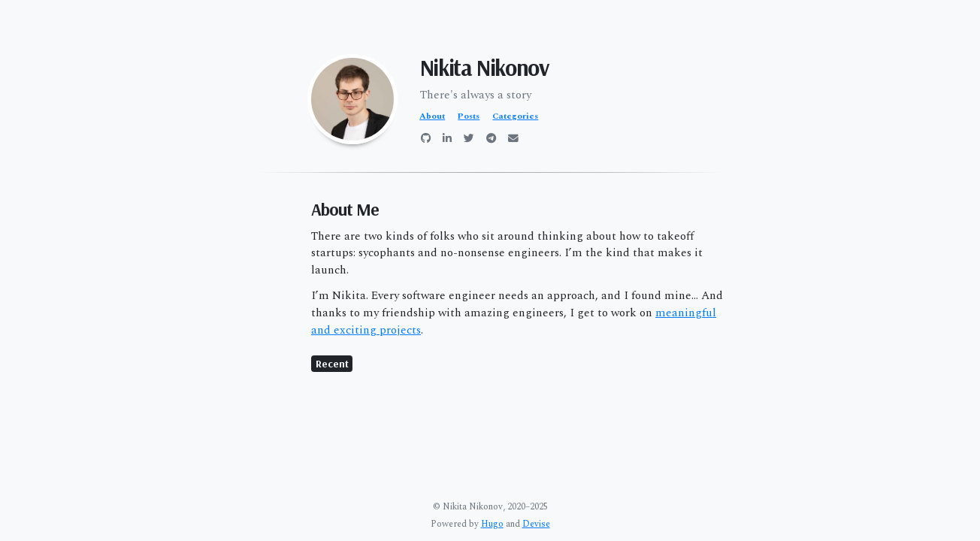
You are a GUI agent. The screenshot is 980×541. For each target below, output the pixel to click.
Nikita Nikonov (484, 68)
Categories (515, 116)
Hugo (492, 524)
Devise (536, 524)
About (432, 116)
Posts (469, 116)
